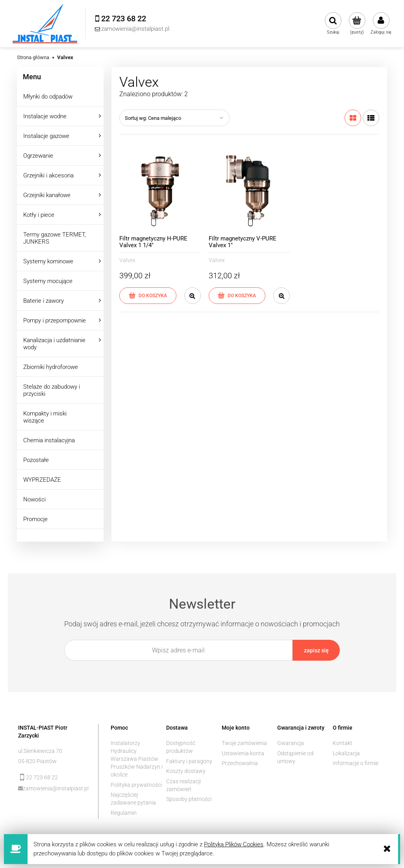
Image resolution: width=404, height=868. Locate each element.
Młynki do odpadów (48, 97)
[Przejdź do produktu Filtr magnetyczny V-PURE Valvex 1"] (249, 191)
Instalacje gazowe (46, 136)
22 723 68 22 (42, 777)
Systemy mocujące (48, 281)
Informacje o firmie (356, 763)
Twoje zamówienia (244, 743)
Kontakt (343, 743)
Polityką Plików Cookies (234, 844)
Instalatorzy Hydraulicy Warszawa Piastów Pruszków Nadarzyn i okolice (137, 759)
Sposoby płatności (189, 799)
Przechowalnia (240, 763)
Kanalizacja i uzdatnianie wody (54, 344)
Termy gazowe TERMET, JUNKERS (55, 238)
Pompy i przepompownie (55, 320)
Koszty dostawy (186, 771)
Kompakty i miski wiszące (45, 417)
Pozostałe (36, 460)
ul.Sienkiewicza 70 (40, 751)
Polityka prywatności (136, 785)
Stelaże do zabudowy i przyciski (52, 390)
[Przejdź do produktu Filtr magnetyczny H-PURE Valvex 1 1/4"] (160, 191)
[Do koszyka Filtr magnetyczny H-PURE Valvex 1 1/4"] (148, 296)
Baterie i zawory (44, 301)
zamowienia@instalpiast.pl (55, 788)
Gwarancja (291, 743)
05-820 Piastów (37, 761)
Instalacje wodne (45, 116)
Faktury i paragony (189, 761)
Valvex (127, 260)
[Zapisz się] (316, 650)
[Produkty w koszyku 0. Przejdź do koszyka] (357, 24)
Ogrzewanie (38, 156)
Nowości (34, 499)
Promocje (35, 519)
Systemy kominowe (48, 261)
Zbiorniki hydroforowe (51, 367)
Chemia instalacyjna (49, 440)
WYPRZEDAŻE (42, 480)
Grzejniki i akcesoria (48, 175)
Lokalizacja (346, 753)
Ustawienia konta (243, 753)
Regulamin (124, 813)
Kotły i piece (39, 215)
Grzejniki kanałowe (47, 195)
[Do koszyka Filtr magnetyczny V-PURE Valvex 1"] (237, 296)
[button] (193, 296)
